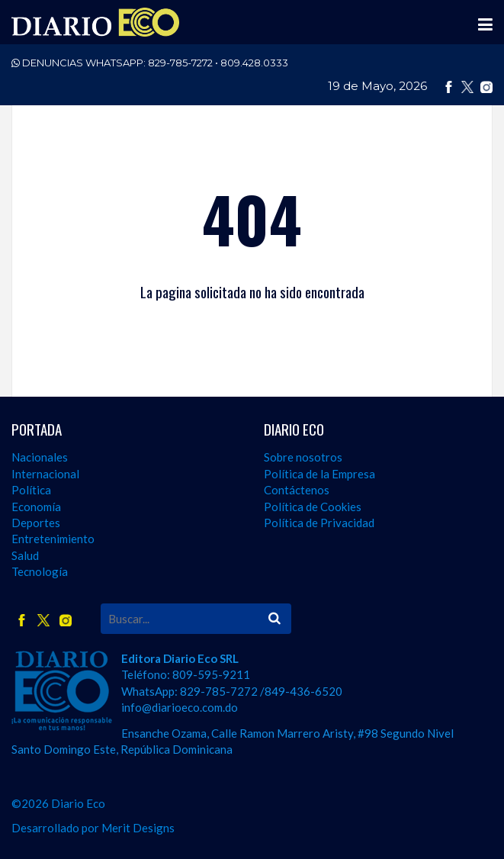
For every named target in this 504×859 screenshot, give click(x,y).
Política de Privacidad (319, 523)
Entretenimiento (53, 539)
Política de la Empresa (319, 474)
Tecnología (40, 571)
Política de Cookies (313, 507)
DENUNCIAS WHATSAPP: (150, 63)
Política (31, 490)
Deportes (36, 523)
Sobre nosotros (303, 457)
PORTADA (37, 429)
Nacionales (40, 457)
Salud (25, 555)
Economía (36, 507)
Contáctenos (297, 490)
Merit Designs (138, 828)
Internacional (45, 474)
